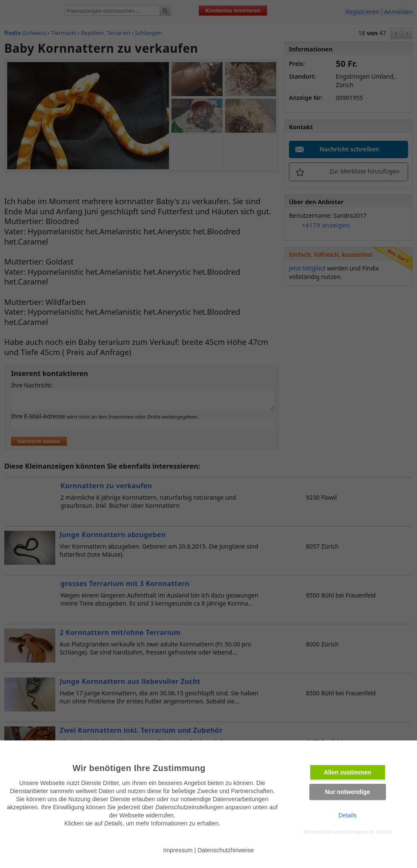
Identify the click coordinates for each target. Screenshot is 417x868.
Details (347, 815)
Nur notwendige (348, 792)
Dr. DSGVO (380, 832)
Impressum (178, 850)
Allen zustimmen (347, 772)
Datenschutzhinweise (226, 850)
